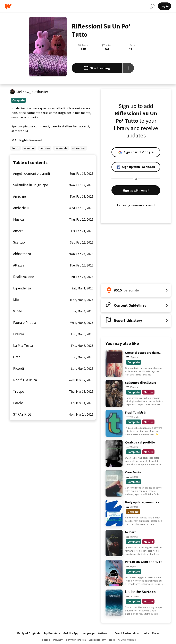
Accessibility (98, 640)
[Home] (76, 6)
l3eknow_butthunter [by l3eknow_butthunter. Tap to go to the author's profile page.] (32, 92)
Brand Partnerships (127, 633)
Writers (103, 633)
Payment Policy (76, 640)
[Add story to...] (128, 68)
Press (156, 633)
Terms (46, 640)
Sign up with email (136, 190)
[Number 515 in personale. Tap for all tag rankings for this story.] (136, 290)
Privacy (58, 640)
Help (112, 640)
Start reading (97, 68)
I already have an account (136, 205)
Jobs (146, 633)
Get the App (71, 633)
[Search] (152, 6)
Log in (165, 6)
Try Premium (52, 633)
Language (88, 633)
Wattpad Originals (28, 633)
